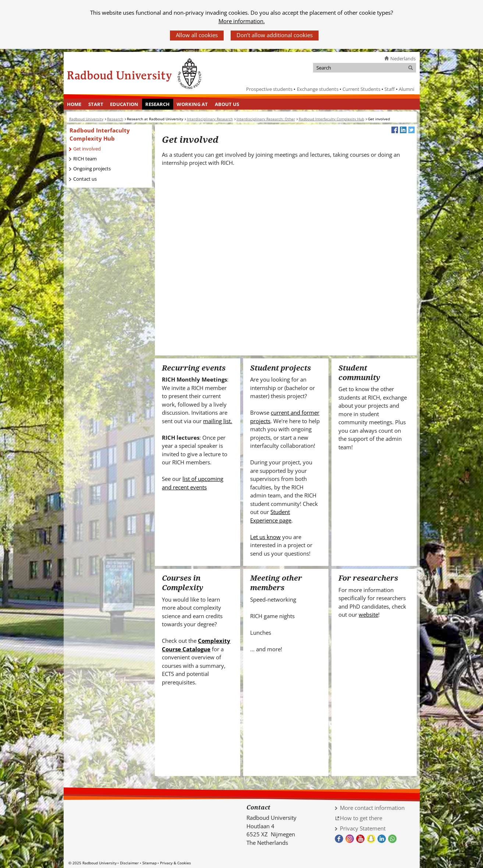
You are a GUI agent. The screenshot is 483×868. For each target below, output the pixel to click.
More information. (242, 21)
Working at (192, 104)
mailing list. (218, 421)
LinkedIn (382, 839)
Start (96, 104)
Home (74, 104)
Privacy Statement (363, 828)
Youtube (360, 839)
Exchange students (318, 89)
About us (227, 104)
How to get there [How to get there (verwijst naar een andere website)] (361, 818)
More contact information (372, 808)
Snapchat (371, 839)
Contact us (85, 179)
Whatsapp (392, 839)
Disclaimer (129, 863)
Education (124, 104)
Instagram (350, 839)
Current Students (361, 89)
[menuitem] (74, 104)
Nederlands (403, 59)
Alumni (406, 89)
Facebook (339, 839)
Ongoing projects (92, 169)
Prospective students (269, 89)
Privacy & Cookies (175, 863)
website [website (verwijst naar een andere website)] (368, 614)
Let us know (265, 537)
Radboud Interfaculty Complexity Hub (100, 134)
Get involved (87, 149)
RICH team (85, 159)
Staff (390, 89)
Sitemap (150, 863)
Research (157, 104)
